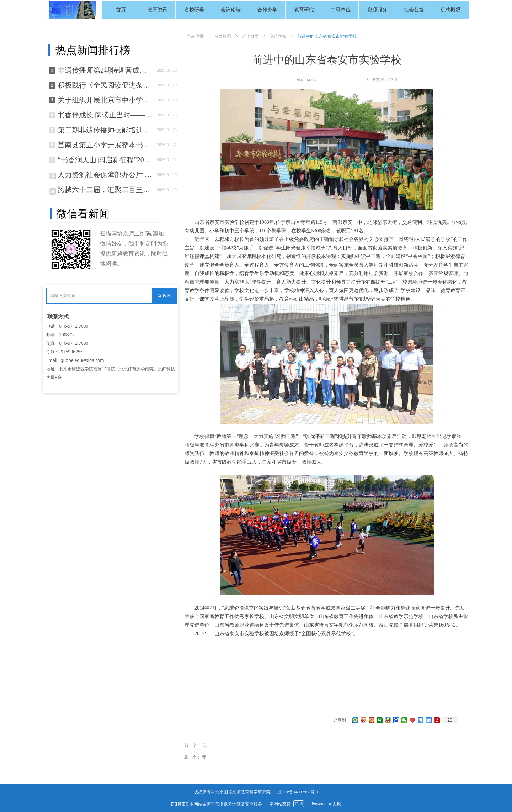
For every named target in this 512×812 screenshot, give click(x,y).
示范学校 (278, 36)
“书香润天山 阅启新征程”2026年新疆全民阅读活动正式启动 (105, 160)
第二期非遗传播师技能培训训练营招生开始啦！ (105, 130)
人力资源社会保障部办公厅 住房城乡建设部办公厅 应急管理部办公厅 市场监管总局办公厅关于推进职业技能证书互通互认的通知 (105, 175)
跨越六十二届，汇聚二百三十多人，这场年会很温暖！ (105, 190)
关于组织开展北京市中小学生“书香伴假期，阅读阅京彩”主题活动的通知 (105, 100)
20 (450, 720)
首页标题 (223, 36)
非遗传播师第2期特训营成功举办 (105, 70)
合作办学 (250, 36)
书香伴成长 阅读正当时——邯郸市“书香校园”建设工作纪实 (105, 115)
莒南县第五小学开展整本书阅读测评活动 (105, 145)
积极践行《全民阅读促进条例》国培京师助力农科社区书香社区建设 (105, 85)
